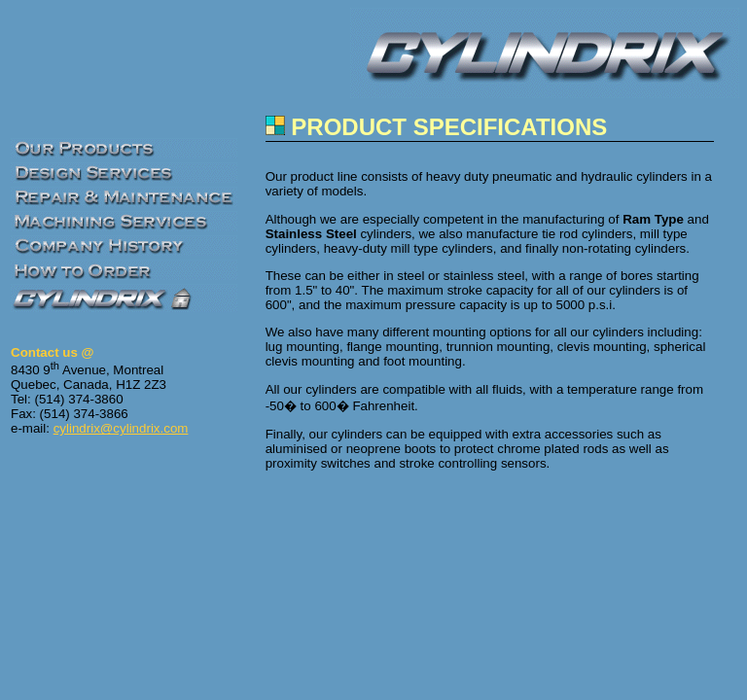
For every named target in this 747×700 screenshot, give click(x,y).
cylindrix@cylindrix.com (121, 428)
